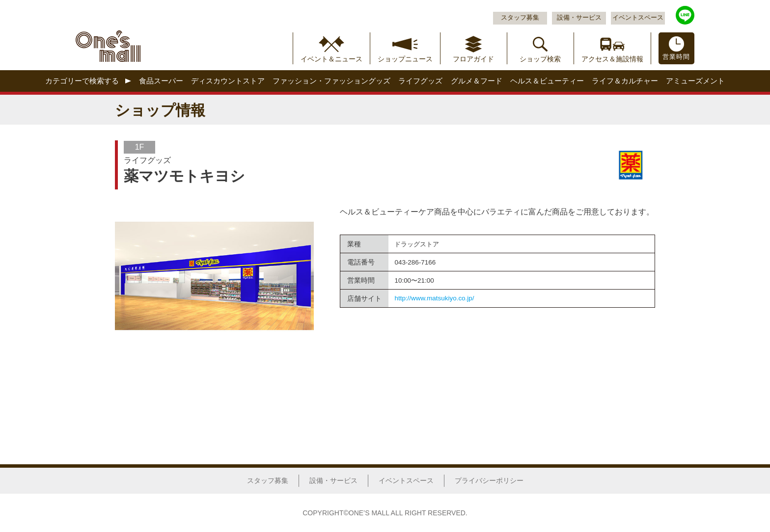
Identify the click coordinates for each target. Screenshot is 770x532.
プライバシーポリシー (489, 480)
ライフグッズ (420, 81)
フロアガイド (473, 59)
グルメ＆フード (477, 81)
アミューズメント (695, 81)
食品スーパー (161, 81)
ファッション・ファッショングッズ (331, 81)
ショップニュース (405, 59)
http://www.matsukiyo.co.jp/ (434, 298)
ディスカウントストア (228, 81)
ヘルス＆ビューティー (547, 81)
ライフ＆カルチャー (625, 81)
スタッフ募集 (520, 18)
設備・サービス (579, 18)
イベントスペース (638, 18)
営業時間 (676, 57)
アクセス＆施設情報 (612, 59)
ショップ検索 (540, 59)
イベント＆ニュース (331, 59)
